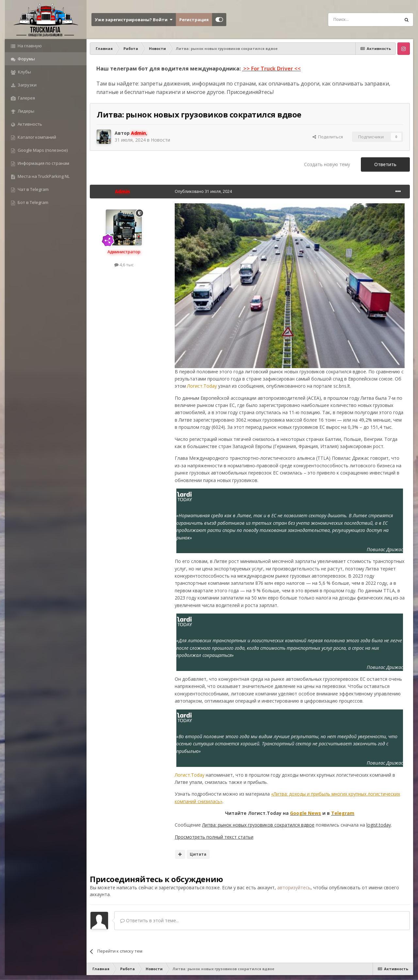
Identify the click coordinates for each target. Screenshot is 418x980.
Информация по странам (43, 163)
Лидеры (25, 111)
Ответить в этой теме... (150, 920)
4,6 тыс (124, 265)
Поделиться (328, 137)
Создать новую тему (327, 164)
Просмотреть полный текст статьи (214, 837)
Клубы (24, 72)
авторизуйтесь (294, 887)
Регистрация (194, 20)
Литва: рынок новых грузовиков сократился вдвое (258, 825)
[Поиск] (349, 20)
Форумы (26, 59)
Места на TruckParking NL (43, 176)
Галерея (26, 98)
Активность (29, 124)
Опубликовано (203, 191)
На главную (29, 46)
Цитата (198, 854)
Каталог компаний (36, 137)
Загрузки (27, 85)
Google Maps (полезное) (42, 150)
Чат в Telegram (33, 189)
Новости (161, 140)
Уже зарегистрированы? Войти (134, 20)
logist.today (379, 825)
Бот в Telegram (32, 202)
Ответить (385, 164)
